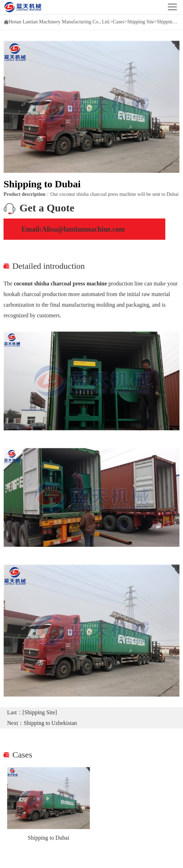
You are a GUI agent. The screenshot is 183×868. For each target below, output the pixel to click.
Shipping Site (141, 22)
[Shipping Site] (40, 712)
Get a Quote (47, 208)
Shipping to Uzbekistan (50, 723)
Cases (119, 22)
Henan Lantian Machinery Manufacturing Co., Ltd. (59, 22)
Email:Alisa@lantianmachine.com (73, 229)
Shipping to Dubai (48, 838)
